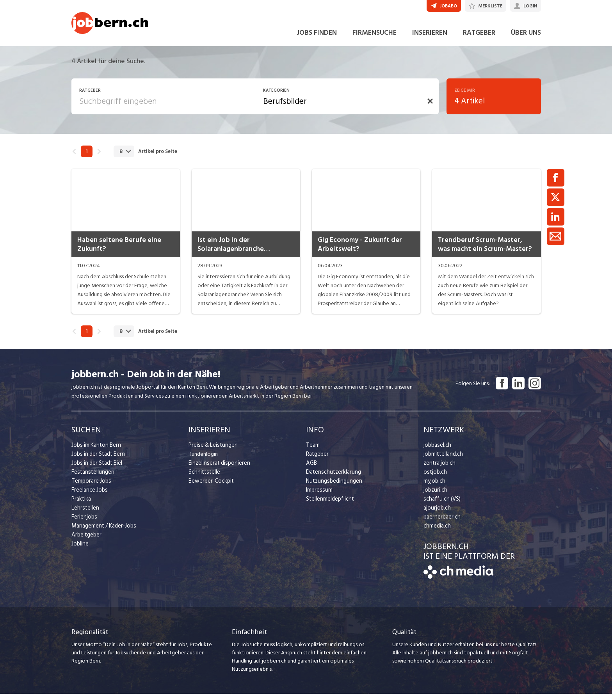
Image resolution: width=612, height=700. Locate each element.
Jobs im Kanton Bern (95, 451)
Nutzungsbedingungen (332, 487)
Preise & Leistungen (211, 451)
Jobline (80, 550)
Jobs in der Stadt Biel (96, 469)
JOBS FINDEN (317, 38)
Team (312, 451)
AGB (311, 469)
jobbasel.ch (437, 451)
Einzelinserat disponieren (217, 469)
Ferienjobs (84, 523)
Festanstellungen (91, 478)
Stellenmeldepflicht (329, 505)
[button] (430, 107)
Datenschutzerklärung (332, 478)
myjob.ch (434, 487)
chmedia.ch (437, 532)
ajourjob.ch (436, 514)
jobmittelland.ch (443, 460)
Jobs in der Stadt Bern (97, 460)
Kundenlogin (203, 460)
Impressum (318, 496)
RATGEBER (479, 38)
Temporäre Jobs (90, 487)
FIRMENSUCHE (374, 38)
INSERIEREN (430, 38)
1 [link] (86, 157)
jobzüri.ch (435, 496)
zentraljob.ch (439, 469)
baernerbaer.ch (441, 523)
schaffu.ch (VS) (440, 505)
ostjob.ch (434, 478)
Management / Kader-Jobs (103, 532)
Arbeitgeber (86, 541)
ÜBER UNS (526, 38)
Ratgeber (317, 460)
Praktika (81, 505)
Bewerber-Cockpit (210, 487)
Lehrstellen (84, 514)
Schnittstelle (203, 478)
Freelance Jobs (89, 496)
